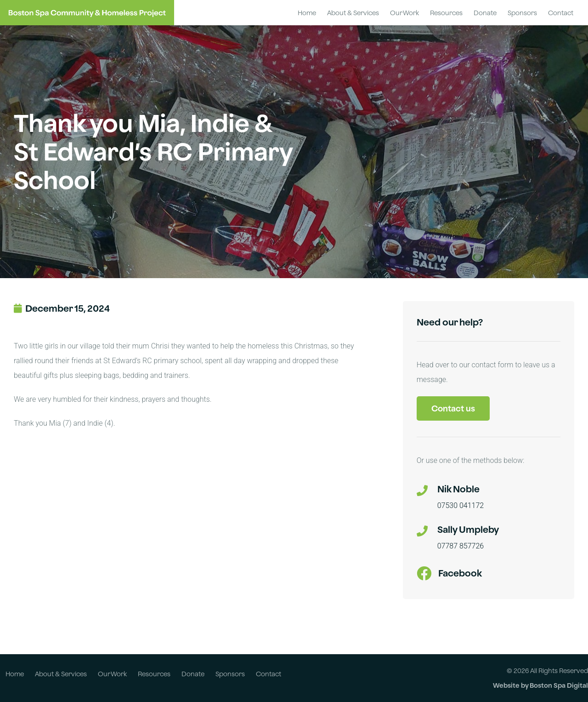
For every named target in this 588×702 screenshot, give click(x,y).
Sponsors (522, 13)
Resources (446, 13)
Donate (485, 13)
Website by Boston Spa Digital (540, 685)
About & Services (353, 13)
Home (307, 13)
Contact (561, 13)
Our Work (404, 13)
